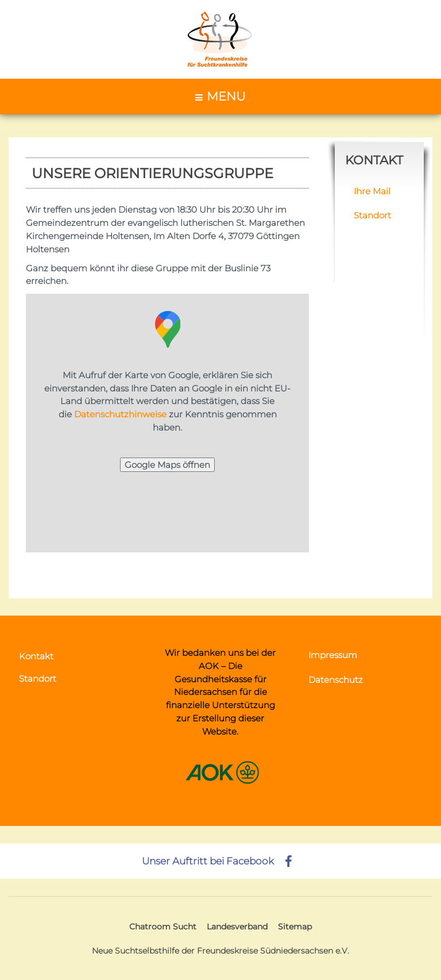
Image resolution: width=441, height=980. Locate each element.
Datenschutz (336, 680)
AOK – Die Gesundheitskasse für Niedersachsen (220, 679)
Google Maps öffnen (167, 465)
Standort (372, 215)
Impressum (333, 655)
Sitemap (295, 927)
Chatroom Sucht (163, 927)
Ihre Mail (372, 191)
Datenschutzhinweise (120, 414)
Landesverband (237, 927)
